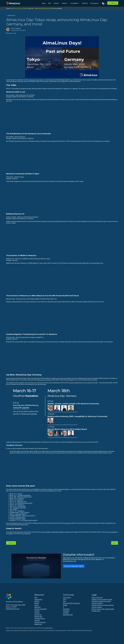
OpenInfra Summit (21, 514)
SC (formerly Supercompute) (29, 520)
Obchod (85, 3)
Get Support (94, 3)
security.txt (38, 615)
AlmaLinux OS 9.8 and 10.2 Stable (45, 8)
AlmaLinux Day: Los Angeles (20, 8)
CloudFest (21, 498)
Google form (68, 523)
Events (64, 3)
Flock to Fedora (25, 513)
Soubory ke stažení (41, 609)
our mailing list (26, 534)
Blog (44, 3)
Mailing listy (38, 617)
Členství (37, 611)
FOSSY (15, 509)
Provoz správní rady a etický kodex (103, 609)
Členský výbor (96, 611)
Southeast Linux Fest (19, 508)
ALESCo (37, 601)
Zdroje (56, 3)
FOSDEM (36, 489)
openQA (37, 620)
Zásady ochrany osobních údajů (102, 599)
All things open (20, 517)
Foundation (74, 3)
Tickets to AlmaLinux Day (13, 442)
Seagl (24, 519)
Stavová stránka (40, 619)
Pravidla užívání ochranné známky (103, 605)
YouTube (76, 532)
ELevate (37, 613)
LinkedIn (61, 532)
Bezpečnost (38, 624)
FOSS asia (20, 500)
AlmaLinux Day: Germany (44, 380)
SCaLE (20, 494)
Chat (65, 599)
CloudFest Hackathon (24, 495)
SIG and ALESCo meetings (71, 603)
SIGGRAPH (21, 511)
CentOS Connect (26, 489)
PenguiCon (21, 505)
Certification (38, 599)
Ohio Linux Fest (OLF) (28, 516)
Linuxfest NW (21, 506)
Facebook (67, 532)
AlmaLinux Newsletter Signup (74, 566)
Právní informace (97, 598)
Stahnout (113, 3)
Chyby (36, 605)
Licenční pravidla (97, 603)
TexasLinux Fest (21, 502)
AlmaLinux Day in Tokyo (36, 80)
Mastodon (55, 532)
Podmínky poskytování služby (101, 601)
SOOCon (67, 489)
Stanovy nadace (97, 607)
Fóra (65, 601)
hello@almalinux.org (13, 609)
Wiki (50, 3)
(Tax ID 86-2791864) (48, 628)
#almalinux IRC (68, 615)
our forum (43, 532)
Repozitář (38, 607)
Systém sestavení (40, 622)
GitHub (37, 603)
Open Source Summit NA (25, 503)
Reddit (49, 532)
